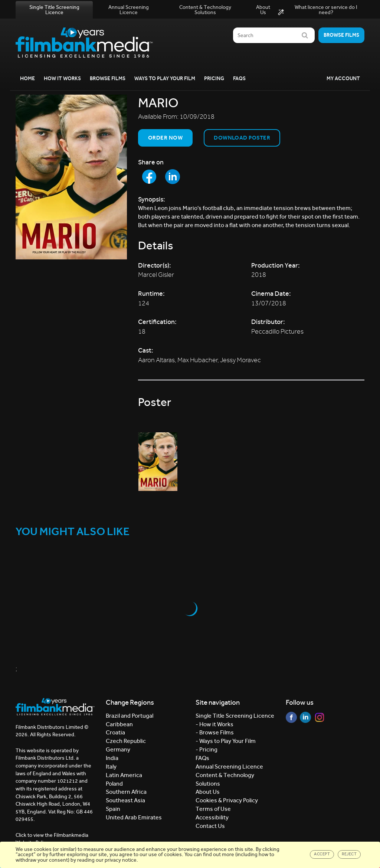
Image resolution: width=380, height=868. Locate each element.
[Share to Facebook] (149, 177)
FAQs (239, 78)
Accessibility (212, 817)
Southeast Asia (125, 800)
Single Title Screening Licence (54, 10)
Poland (114, 784)
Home (27, 78)
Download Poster (242, 138)
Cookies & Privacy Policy (227, 800)
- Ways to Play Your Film (226, 741)
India (112, 758)
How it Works (62, 78)
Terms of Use (213, 809)
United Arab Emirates (134, 817)
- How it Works (214, 724)
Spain (113, 809)
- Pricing (207, 749)
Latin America (124, 775)
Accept (322, 854)
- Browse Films (215, 732)
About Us (263, 10)
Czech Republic (126, 741)
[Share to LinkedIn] (173, 177)
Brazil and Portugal (130, 716)
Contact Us (210, 826)
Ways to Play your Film (165, 78)
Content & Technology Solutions (205, 10)
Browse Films (108, 78)
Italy (111, 767)
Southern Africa (126, 792)
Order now (165, 138)
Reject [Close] (349, 854)
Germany (118, 749)
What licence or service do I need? (317, 10)
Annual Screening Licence (129, 10)
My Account (343, 78)
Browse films (341, 35)
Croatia (115, 732)
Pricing (214, 78)
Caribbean (119, 724)
